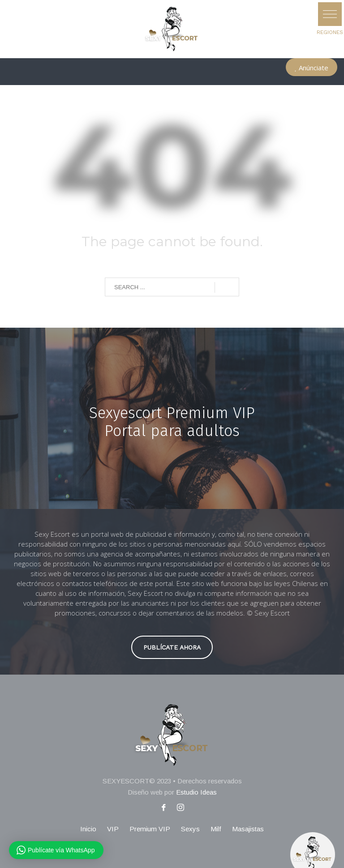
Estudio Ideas (196, 792)
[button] (330, 14)
